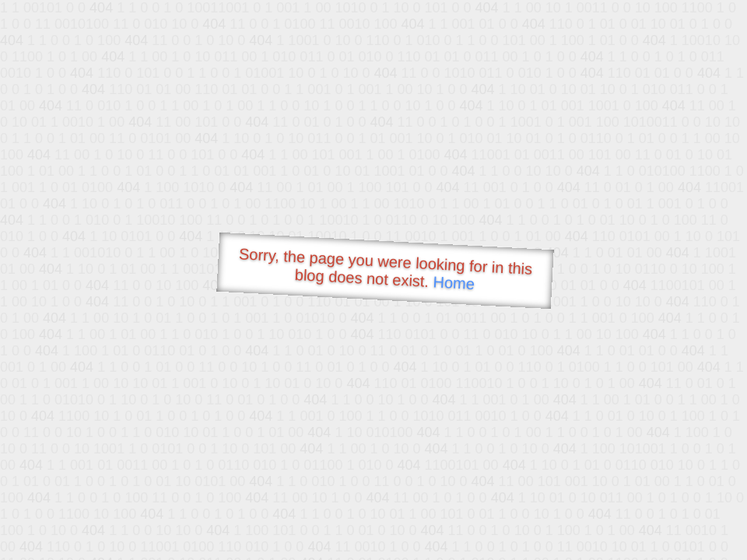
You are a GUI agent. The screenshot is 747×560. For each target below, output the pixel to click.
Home (454, 283)
